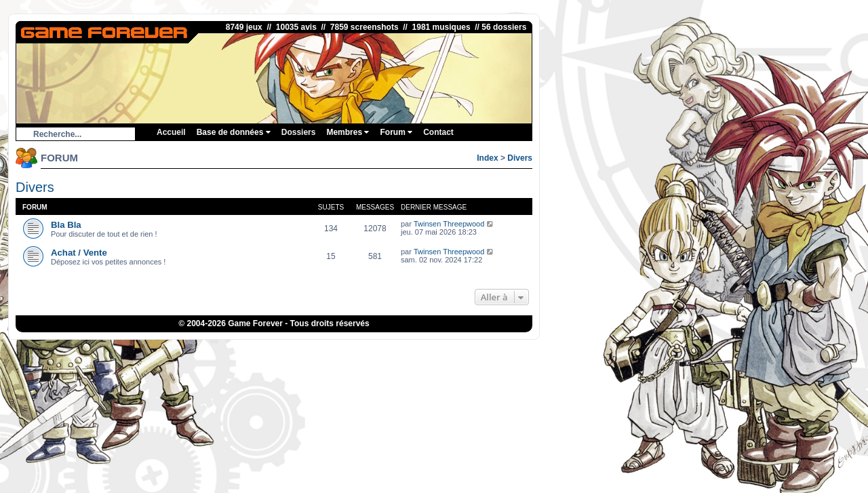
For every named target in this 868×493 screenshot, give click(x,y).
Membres (348, 132)
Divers (520, 158)
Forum (396, 132)
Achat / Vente (79, 253)
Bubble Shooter (551, 351)
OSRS (510, 351)
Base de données (234, 132)
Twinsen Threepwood (449, 224)
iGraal (386, 351)
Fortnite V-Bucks (467, 351)
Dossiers (299, 132)
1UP (362, 351)
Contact (438, 132)
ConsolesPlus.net (321, 351)
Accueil (171, 132)
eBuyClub (418, 351)
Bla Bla (66, 225)
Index (487, 158)
